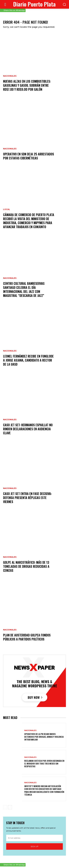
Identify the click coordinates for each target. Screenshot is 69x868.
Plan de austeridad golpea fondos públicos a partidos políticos (27, 637)
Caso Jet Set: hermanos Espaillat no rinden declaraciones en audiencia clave (28, 429)
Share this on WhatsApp (14, 10)
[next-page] (10, 807)
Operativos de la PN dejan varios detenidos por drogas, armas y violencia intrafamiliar (44, 737)
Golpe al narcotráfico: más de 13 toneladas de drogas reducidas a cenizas (26, 566)
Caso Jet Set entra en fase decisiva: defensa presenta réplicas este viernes (27, 498)
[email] (34, 838)
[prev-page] (5, 807)
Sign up (34, 846)
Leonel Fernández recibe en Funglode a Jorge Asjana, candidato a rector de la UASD (28, 360)
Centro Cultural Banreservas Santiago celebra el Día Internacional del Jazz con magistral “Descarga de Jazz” (24, 289)
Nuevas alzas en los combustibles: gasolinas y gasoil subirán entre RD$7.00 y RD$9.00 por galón (27, 85)
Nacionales (10, 76)
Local (7, 209)
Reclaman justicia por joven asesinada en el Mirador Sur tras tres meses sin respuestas (44, 763)
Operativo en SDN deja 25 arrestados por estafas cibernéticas (29, 156)
